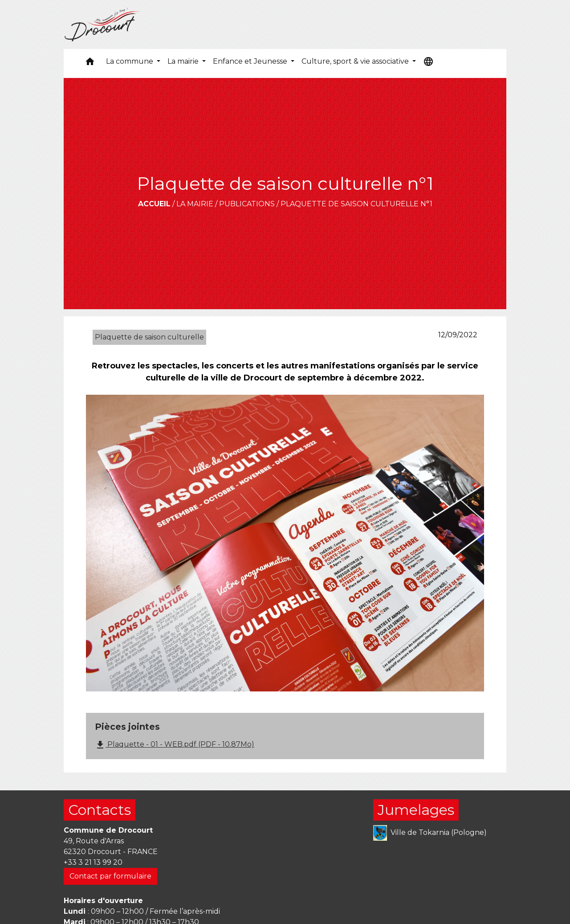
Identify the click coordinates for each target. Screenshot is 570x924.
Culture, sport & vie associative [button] (356, 61)
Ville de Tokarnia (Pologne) (430, 833)
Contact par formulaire (110, 876)
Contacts (100, 810)
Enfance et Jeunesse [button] (251, 61)
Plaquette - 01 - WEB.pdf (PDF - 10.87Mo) (175, 745)
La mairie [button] (184, 61)
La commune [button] (130, 61)
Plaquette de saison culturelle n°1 (356, 204)
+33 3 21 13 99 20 (93, 862)
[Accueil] (102, 25)
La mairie (195, 204)
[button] (90, 63)
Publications (247, 204)
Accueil (154, 204)
